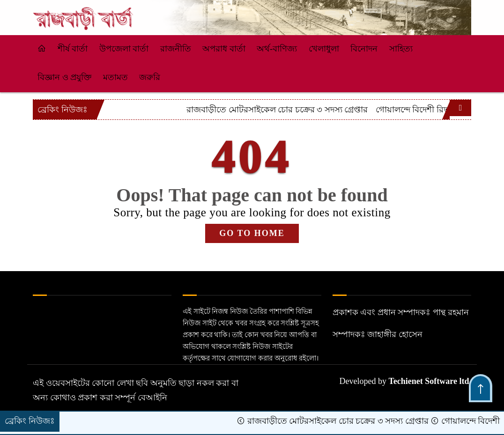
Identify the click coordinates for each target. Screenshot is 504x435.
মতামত (115, 77)
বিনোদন (364, 49)
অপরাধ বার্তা (224, 49)
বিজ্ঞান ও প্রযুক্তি (64, 77)
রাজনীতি (176, 49)
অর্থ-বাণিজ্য (277, 49)
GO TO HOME (252, 233)
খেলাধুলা (324, 49)
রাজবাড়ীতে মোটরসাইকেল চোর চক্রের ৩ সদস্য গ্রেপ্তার (366, 110)
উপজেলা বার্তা (124, 49)
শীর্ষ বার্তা (73, 49)
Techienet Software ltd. (430, 381)
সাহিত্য (401, 49)
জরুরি (150, 77)
